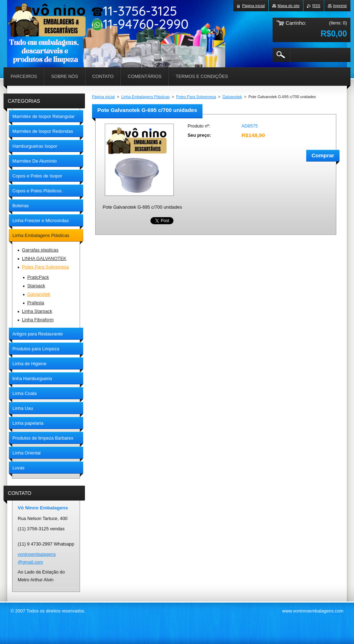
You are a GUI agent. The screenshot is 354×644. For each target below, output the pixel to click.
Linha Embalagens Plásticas (146, 97)
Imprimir (340, 6)
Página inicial (103, 97)
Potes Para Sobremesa (196, 97)
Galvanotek (232, 97)
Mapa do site (289, 6)
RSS (316, 6)
